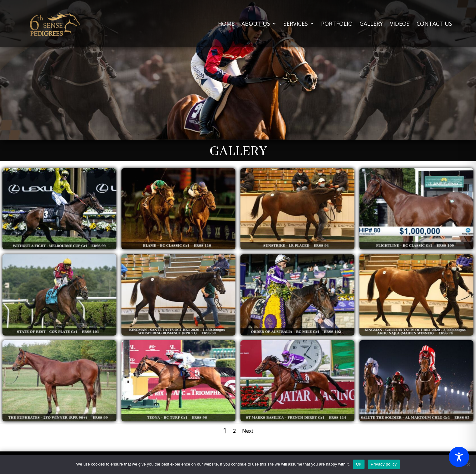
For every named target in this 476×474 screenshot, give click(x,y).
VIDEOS (400, 23)
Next (248, 431)
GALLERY (371, 23)
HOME (226, 23)
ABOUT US (256, 23)
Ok (359, 464)
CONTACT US (434, 23)
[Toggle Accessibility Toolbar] (459, 457)
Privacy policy (384, 464)
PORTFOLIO (337, 23)
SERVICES (296, 23)
